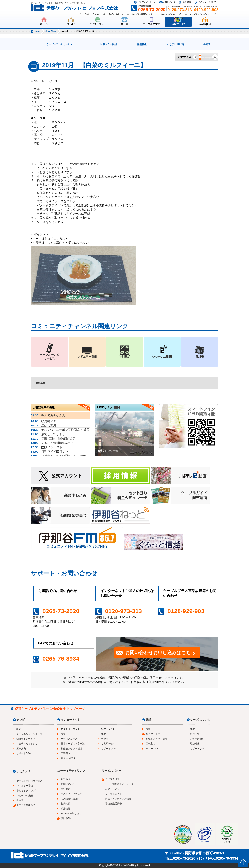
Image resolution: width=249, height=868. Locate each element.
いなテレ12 (178, 24)
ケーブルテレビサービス (60, 44)
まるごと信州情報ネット (52, 443)
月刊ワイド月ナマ (50, 451)
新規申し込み (112, 789)
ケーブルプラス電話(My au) (140, 14)
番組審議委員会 (114, 804)
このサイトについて (207, 2)
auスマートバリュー (156, 734)
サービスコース (69, 739)
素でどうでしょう (48, 434)
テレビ (71, 24)
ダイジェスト (47, 447)
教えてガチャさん (48, 415)
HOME (38, 31)
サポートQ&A (24, 753)
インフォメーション (147, 2)
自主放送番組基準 (26, 805)
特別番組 (142, 44)
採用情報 (66, 809)
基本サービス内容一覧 (73, 744)
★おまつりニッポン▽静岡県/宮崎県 (60, 430)
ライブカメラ (112, 779)
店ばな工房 (43, 425)
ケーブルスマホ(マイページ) (169, 14)
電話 (148, 720)
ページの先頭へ (243, 862)
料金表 (105, 739)
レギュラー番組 (108, 44)
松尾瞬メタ (43, 421)
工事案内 (21, 749)
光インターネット (70, 729)
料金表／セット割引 (27, 744)
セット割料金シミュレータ (119, 784)
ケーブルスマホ (151, 24)
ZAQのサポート (116, 14)
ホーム (44, 24)
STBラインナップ (26, 739)
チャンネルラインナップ (29, 734)
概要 (19, 729)
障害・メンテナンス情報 (118, 799)
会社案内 (187, 2)
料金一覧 (195, 734)
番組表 (207, 44)
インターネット (98, 24)
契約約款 (66, 804)
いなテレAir (108, 729)
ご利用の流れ (108, 744)
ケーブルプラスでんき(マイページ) (201, 14)
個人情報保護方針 (70, 799)
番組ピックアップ (26, 791)
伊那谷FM (205, 24)
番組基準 (40, 383)
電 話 (124, 24)
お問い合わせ (169, 2)
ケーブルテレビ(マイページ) (92, 14)
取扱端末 (195, 744)
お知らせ (66, 779)
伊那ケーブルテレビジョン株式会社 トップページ (50, 709)
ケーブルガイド (114, 794)
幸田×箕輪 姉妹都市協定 (53, 438)
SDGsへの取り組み (71, 814)
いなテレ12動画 (175, 44)
